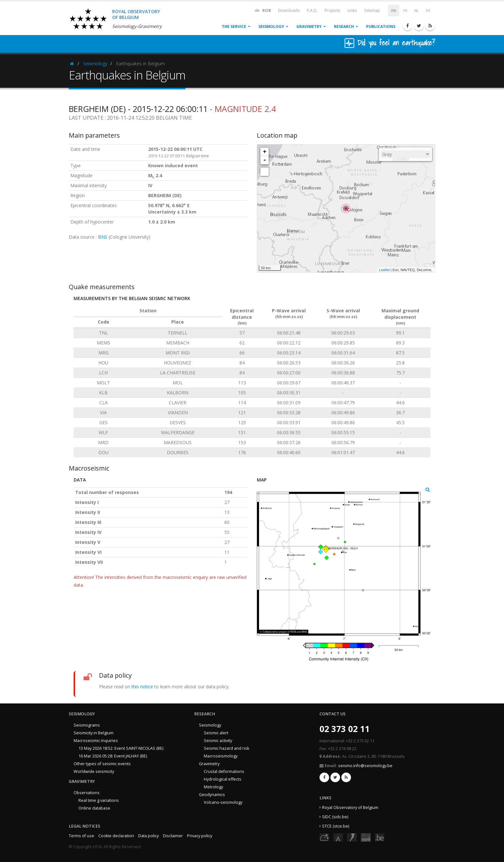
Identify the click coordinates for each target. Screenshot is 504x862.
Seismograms (87, 725)
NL (417, 11)
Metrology (213, 787)
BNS (103, 237)
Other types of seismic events (102, 764)
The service (234, 27)
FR (405, 11)
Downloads (289, 10)
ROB (262, 10)
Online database (94, 808)
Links (352, 10)
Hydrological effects (223, 779)
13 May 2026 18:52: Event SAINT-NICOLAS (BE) (121, 748)
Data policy (148, 836)
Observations (87, 793)
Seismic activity (218, 741)
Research (344, 27)
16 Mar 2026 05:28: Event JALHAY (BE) (113, 756)
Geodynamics (212, 795)
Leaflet (384, 270)
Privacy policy (200, 836)
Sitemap (372, 10)
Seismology (271, 27)
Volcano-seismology (223, 802)
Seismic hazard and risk (226, 748)
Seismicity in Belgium (94, 733)
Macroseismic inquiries (96, 741)
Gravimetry (309, 27)
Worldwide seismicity (94, 771)
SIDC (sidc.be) (335, 817)
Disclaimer (173, 836)
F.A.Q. (312, 10)
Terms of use (81, 836)
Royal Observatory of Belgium (350, 807)
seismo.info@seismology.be (365, 766)
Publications (381, 27)
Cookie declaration (116, 836)
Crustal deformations (224, 771)
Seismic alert (216, 733)
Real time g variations (99, 800)
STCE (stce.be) (336, 826)
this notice (142, 687)
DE (428, 11)
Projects (333, 10)
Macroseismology (221, 756)
